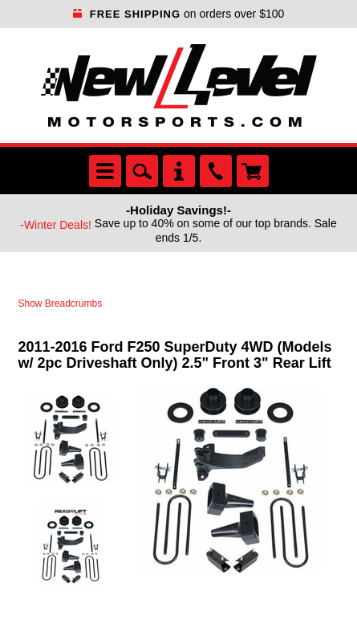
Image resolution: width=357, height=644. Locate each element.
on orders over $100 (179, 14)
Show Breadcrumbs (61, 304)
